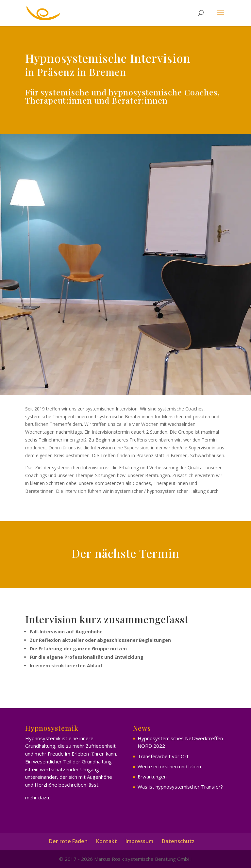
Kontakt (107, 841)
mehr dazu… (39, 797)
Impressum (139, 841)
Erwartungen (152, 776)
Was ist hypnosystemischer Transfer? (180, 787)
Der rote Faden (68, 841)
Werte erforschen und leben (169, 766)
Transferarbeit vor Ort (163, 756)
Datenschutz (178, 841)
